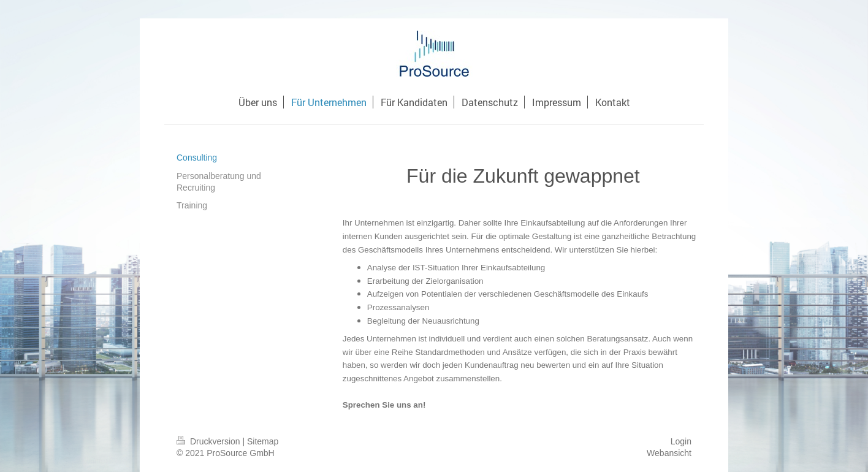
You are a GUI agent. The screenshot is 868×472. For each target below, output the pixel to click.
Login (681, 441)
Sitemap (263, 441)
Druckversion (209, 441)
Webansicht (669, 453)
